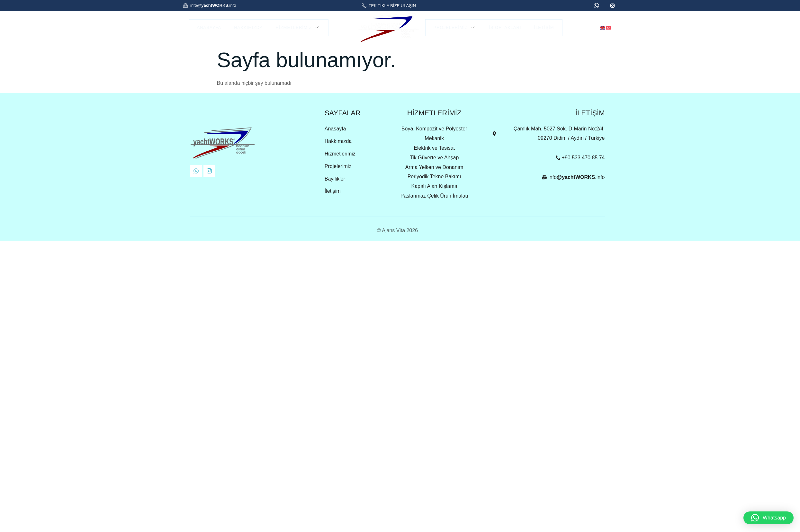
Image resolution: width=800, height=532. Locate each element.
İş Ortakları (505, 27)
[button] (769, 518)
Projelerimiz (455, 28)
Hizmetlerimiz (298, 28)
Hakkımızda (248, 27)
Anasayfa (209, 27)
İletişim (544, 27)
